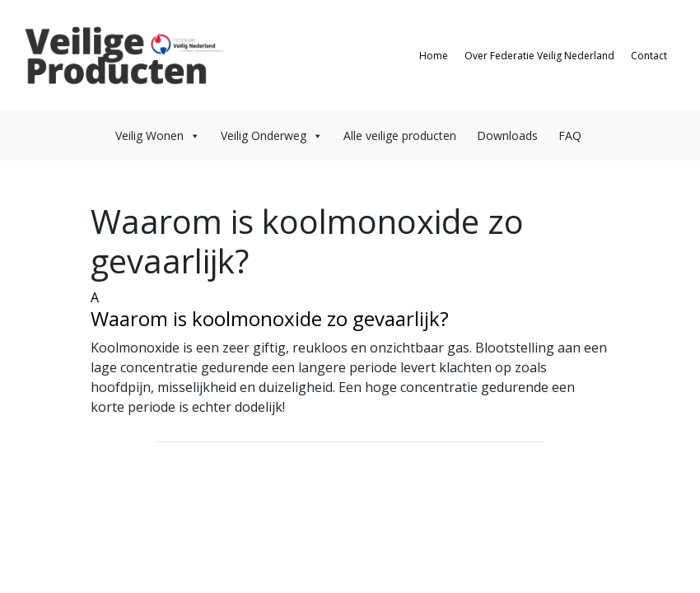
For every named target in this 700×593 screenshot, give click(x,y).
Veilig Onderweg (272, 135)
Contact (649, 56)
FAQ (570, 135)
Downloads (507, 135)
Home (434, 56)
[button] (350, 309)
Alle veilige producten (400, 135)
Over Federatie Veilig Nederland (539, 56)
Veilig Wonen (158, 135)
